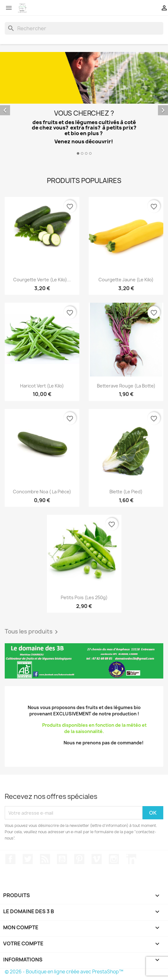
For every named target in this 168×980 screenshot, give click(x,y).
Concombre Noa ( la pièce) (42, 492)
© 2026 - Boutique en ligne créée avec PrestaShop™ (64, 972)
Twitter (28, 859)
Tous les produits (32, 632)
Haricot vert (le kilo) (42, 386)
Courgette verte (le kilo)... (42, 280)
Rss (45, 859)
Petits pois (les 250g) (84, 597)
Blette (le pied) (126, 492)
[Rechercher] (84, 28)
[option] (84, 104)
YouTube (62, 859)
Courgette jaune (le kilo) (126, 280)
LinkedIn (131, 859)
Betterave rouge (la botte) (126, 386)
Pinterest (79, 859)
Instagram (114, 859)
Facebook (10, 859)
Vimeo (97, 859)
